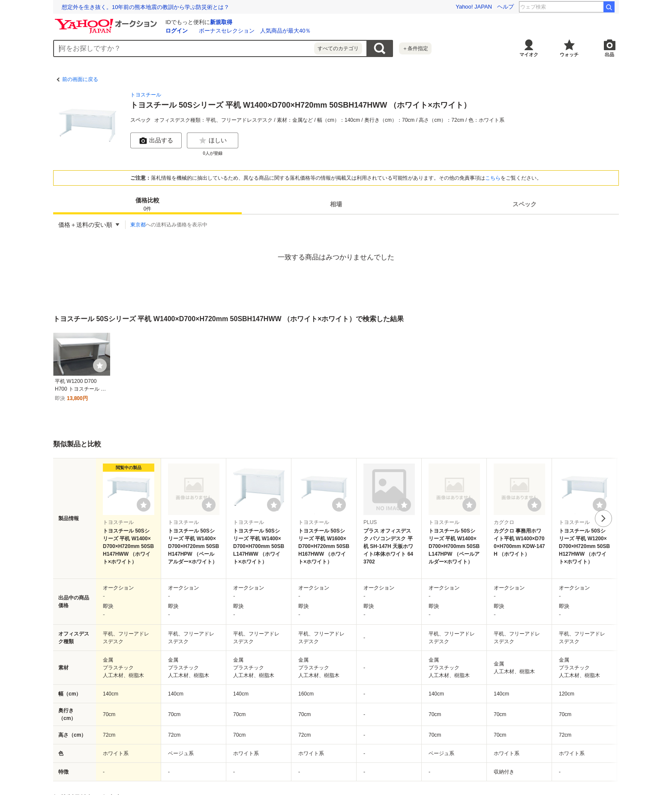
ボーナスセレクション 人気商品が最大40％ (255, 31)
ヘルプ (505, 7)
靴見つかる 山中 (579, 7)
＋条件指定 (415, 48)
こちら (493, 178)
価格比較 (147, 205)
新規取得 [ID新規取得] (221, 22)
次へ (603, 518)
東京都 (138, 225)
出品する (156, 141)
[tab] (147, 204)
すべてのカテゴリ (338, 48)
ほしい (213, 141)
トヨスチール (146, 95)
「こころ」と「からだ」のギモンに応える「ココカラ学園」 (137, 7)
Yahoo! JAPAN (474, 7)
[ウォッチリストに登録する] (144, 505)
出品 (609, 54)
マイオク (529, 54)
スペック (525, 204)
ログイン (177, 31)
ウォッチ (569, 54)
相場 (336, 204)
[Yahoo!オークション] (107, 21)
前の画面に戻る (80, 79)
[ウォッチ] (100, 365)
